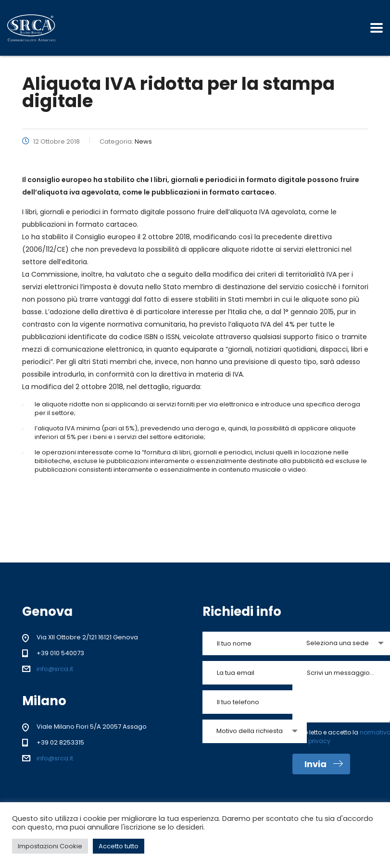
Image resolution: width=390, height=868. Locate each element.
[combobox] (255, 731)
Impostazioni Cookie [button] (50, 846)
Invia (324, 764)
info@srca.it (55, 669)
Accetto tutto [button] (119, 846)
